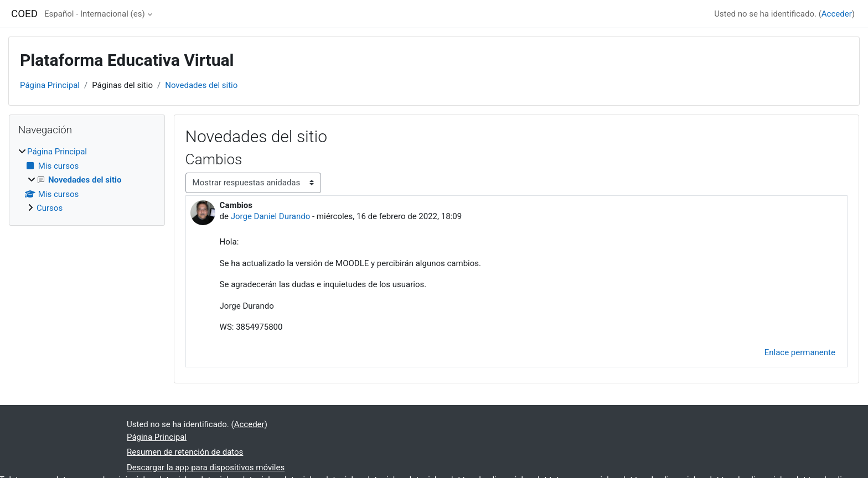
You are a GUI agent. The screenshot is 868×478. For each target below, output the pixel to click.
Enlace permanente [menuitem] (800, 352)
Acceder (837, 14)
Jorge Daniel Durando (271, 216)
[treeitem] (87, 180)
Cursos (50, 208)
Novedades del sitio (201, 85)
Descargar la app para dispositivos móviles (206, 467)
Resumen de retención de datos (185, 452)
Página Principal (50, 85)
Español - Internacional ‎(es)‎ (95, 14)
